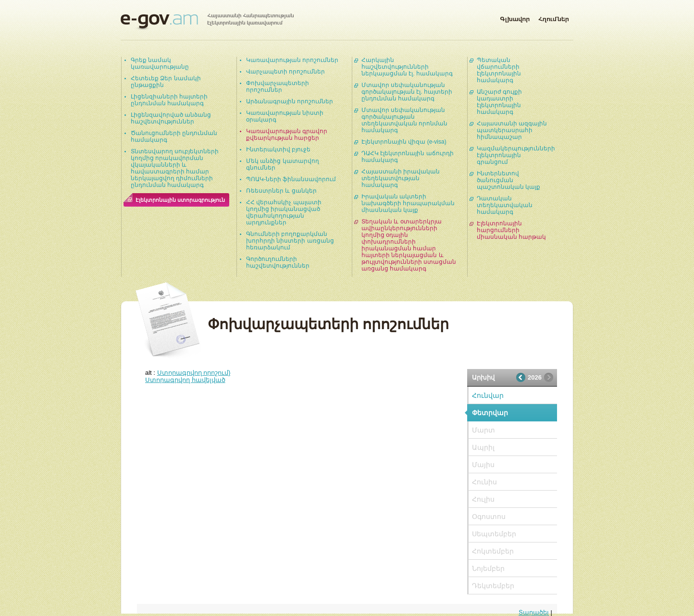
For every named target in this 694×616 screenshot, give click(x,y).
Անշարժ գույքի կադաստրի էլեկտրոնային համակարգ (499, 102)
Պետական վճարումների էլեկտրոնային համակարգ (499, 70)
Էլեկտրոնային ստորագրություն (180, 200)
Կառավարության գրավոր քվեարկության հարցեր (287, 135)
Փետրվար (490, 413)
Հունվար (488, 395)
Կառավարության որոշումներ (292, 60)
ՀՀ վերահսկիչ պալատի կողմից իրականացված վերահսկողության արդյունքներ (284, 212)
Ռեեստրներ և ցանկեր (281, 191)
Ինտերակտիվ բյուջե (278, 149)
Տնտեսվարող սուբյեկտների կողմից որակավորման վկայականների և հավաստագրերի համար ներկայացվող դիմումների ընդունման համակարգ (175, 168)
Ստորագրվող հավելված (185, 380)
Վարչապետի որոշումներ (285, 72)
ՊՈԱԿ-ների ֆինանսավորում (291, 179)
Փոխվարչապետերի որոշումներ (278, 86)
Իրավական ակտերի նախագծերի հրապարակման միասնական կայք (408, 203)
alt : (188, 373)
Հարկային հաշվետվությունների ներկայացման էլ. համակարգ (407, 67)
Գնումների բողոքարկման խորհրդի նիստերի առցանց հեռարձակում (290, 241)
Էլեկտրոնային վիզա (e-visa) (404, 142)
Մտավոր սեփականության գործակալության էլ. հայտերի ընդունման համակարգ (407, 92)
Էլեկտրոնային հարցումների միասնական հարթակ (511, 230)
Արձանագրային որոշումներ (290, 101)
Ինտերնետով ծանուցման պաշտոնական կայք (508, 180)
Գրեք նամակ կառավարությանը (160, 63)
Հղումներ (554, 17)
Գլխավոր (515, 17)
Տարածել (534, 612)
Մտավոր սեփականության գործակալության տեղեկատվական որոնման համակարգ (404, 120)
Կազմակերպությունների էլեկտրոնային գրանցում (516, 155)
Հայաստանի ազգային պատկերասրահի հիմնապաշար (512, 130)
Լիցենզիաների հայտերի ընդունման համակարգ (169, 100)
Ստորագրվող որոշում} (194, 373)
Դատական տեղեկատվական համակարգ (505, 205)
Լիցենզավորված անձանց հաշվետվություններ (171, 118)
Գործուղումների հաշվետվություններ (278, 262)
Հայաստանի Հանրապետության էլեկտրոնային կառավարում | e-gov (207, 22)
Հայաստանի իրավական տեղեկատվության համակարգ (401, 178)
